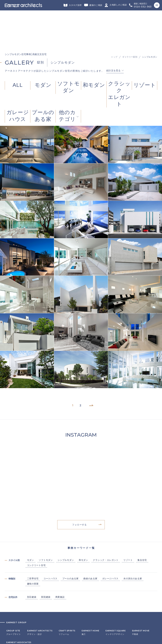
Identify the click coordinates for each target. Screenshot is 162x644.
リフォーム (67, 570)
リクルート (12, 610)
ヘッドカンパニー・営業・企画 (21, 582)
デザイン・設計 (40, 570)
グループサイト (14, 570)
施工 (90, 570)
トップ (114, 17)
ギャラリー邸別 (130, 17)
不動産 (141, 570)
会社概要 (11, 605)
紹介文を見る (113, 30)
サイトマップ (13, 620)
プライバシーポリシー (17, 615)
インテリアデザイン (116, 570)
